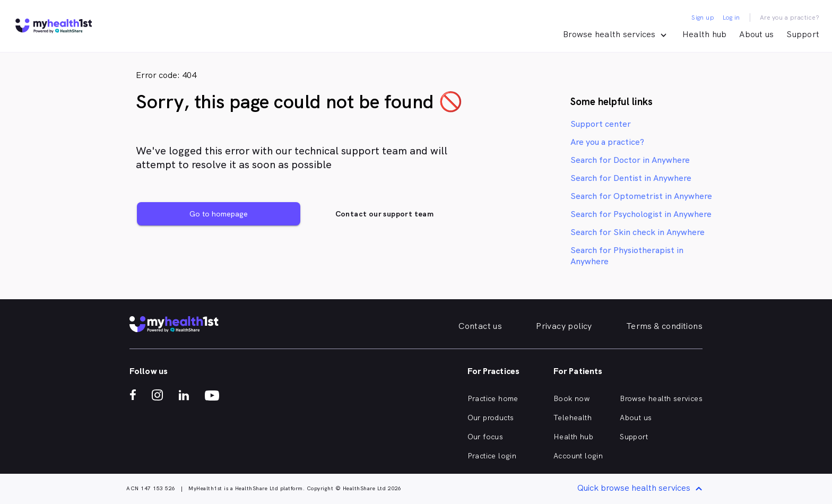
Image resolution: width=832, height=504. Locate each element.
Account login (578, 456)
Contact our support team (385, 214)
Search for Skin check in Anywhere (638, 232)
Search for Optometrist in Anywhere (641, 196)
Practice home (493, 398)
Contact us (480, 326)
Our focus (486, 437)
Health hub (705, 34)
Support (803, 34)
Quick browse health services (642, 489)
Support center (601, 124)
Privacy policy (564, 326)
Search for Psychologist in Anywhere (641, 214)
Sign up (703, 18)
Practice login (492, 456)
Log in (731, 18)
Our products (491, 418)
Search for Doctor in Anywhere (630, 160)
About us (756, 34)
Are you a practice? (790, 18)
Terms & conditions (664, 326)
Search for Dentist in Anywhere (631, 178)
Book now (571, 398)
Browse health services (661, 398)
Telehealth (573, 418)
